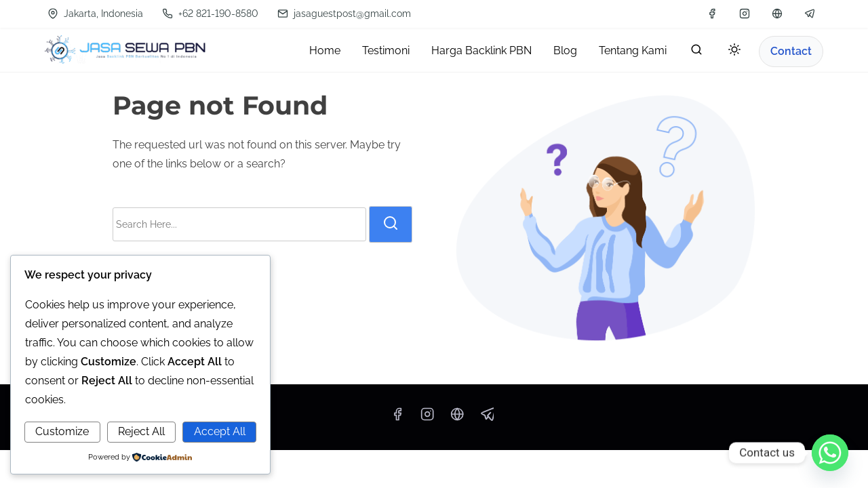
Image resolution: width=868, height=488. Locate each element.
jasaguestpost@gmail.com (344, 14)
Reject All (141, 431)
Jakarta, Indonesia (95, 14)
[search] (696, 53)
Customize (62, 431)
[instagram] (745, 14)
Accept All (220, 431)
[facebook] (712, 14)
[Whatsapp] (830, 453)
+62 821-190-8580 (210, 14)
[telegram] (810, 14)
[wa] (777, 14)
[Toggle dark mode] (732, 52)
